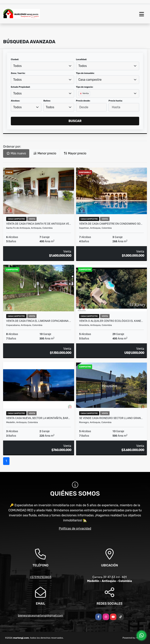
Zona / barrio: (18, 73)
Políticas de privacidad (75, 528)
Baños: (47, 101)
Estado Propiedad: (21, 87)
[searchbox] (80, 100)
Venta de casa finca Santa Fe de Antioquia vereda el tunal (39, 224)
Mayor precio (75, 153)
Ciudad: (15, 59)
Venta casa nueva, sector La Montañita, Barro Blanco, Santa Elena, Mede (39, 418)
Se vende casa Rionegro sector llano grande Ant (112, 418)
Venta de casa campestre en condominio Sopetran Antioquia (112, 224)
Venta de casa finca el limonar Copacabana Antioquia (39, 321)
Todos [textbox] (17, 66)
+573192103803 (40, 577)
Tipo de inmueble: (85, 73)
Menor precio (45, 153)
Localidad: (81, 59)
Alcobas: (15, 101)
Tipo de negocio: (85, 87)
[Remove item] (81, 93)
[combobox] (42, 66)
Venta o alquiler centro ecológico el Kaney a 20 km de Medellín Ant (112, 321)
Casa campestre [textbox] (90, 80)
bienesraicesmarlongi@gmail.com (41, 615)
